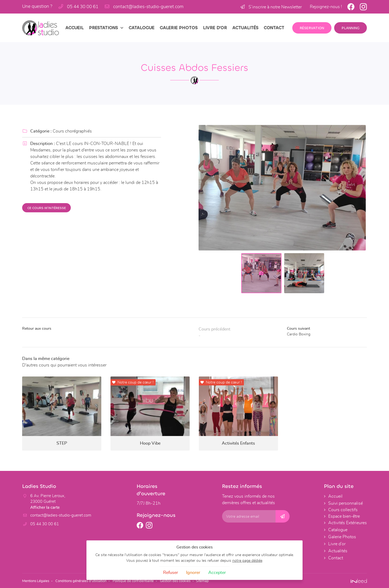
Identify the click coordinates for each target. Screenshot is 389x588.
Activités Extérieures (348, 523)
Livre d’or (215, 28)
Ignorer (193, 573)
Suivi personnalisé (346, 503)
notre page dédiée (247, 561)
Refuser (171, 573)
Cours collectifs (343, 510)
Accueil (74, 28)
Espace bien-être (344, 516)
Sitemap (217, 581)
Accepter (217, 573)
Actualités (245, 28)
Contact (274, 28)
